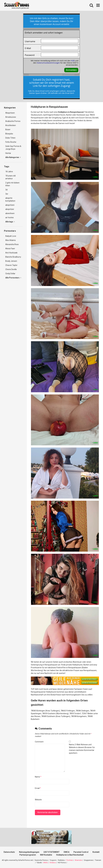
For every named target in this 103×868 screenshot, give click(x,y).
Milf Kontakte (46, 855)
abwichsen (10, 213)
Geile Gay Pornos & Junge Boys (13, 148)
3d (6, 190)
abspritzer (10, 209)
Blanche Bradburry (13, 257)
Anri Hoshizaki (11, 253)
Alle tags (10, 222)
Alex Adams (11, 240)
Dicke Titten (10, 138)
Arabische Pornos (13, 121)
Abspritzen (10, 113)
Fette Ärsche (11, 142)
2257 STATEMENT (51, 852)
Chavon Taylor (11, 265)
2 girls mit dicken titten (12, 184)
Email (38, 788)
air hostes (10, 218)
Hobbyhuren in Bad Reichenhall (70, 855)
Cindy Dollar (10, 274)
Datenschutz (9, 852)
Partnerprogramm (28, 855)
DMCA (67, 852)
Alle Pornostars (13, 278)
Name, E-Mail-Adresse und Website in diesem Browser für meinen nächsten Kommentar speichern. (82, 749)
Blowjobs (9, 134)
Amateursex (11, 117)
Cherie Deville (11, 269)
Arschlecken (11, 125)
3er (7, 194)
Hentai (8, 153)
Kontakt (96, 852)
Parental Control (81, 852)
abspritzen (10, 205)
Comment (39, 742)
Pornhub (70, 860)
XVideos (53, 863)
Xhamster (78, 860)
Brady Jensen (11, 261)
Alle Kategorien (13, 157)
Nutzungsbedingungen (29, 852)
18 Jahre (9, 172)
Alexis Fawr (10, 249)
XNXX (45, 863)
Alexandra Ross (12, 244)
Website (38, 800)
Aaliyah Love (11, 236)
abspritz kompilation (10, 199)
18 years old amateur (10, 177)
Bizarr (8, 130)
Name (38, 777)
